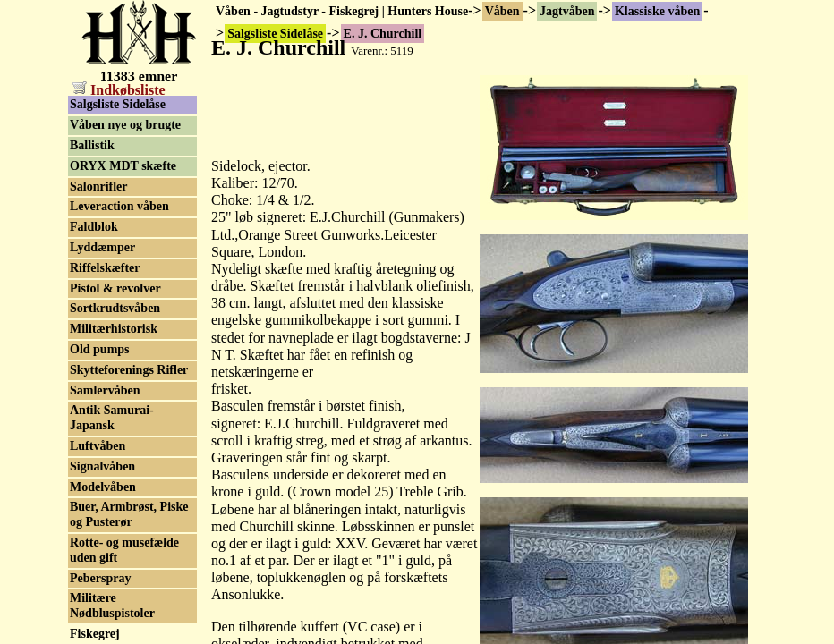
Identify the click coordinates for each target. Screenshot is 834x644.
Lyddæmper (102, 247)
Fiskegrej (95, 634)
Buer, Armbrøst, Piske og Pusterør (129, 514)
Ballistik (92, 145)
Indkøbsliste (119, 90)
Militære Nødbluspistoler (112, 606)
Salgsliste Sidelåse (118, 104)
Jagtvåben (567, 11)
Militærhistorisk (114, 329)
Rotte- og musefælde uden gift (124, 550)
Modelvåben (103, 487)
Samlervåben (105, 390)
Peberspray (100, 578)
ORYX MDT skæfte (123, 166)
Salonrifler (99, 186)
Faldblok (94, 227)
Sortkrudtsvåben (115, 308)
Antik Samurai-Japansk (112, 418)
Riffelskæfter (105, 268)
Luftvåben (98, 446)
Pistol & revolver (115, 288)
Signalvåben (102, 466)
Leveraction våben (119, 206)
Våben (502, 11)
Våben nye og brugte (125, 125)
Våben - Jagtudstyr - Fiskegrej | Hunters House (342, 11)
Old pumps (100, 349)
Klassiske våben (657, 11)
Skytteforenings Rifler (129, 370)
